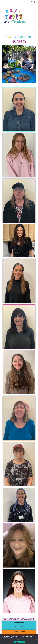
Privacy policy (21, 642)
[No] (36, 639)
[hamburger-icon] (34, 32)
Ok (15, 642)
